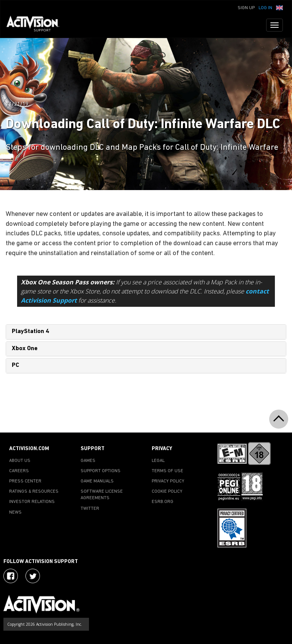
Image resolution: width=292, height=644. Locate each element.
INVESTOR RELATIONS (32, 502)
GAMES (88, 461)
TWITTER (90, 509)
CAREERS (19, 471)
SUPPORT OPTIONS (101, 471)
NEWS (15, 512)
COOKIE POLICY (167, 492)
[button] (279, 7)
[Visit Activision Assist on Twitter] (33, 576)
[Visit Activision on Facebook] (11, 576)
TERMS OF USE (167, 471)
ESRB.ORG (163, 502)
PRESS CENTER (25, 481)
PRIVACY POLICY (168, 481)
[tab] (146, 332)
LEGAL (158, 461)
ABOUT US (20, 461)
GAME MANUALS (97, 481)
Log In (265, 8)
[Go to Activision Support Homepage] (37, 25)
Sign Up (246, 8)
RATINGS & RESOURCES (34, 492)
